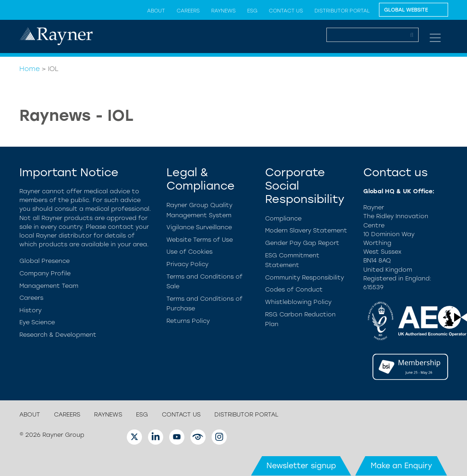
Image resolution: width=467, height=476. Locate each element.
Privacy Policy (187, 264)
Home (30, 69)
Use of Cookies (189, 252)
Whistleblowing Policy (298, 302)
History (30, 310)
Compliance (283, 218)
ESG (252, 11)
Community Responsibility (304, 277)
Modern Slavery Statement (306, 230)
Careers (188, 11)
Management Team (49, 286)
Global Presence (44, 261)
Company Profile (45, 273)
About (156, 11)
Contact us (286, 11)
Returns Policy (188, 321)
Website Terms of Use (200, 240)
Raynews (223, 11)
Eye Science (37, 322)
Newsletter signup (301, 466)
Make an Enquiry (401, 466)
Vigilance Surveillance (199, 227)
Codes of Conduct (294, 289)
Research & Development (58, 335)
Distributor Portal (342, 11)
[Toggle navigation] (435, 38)
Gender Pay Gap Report (302, 243)
